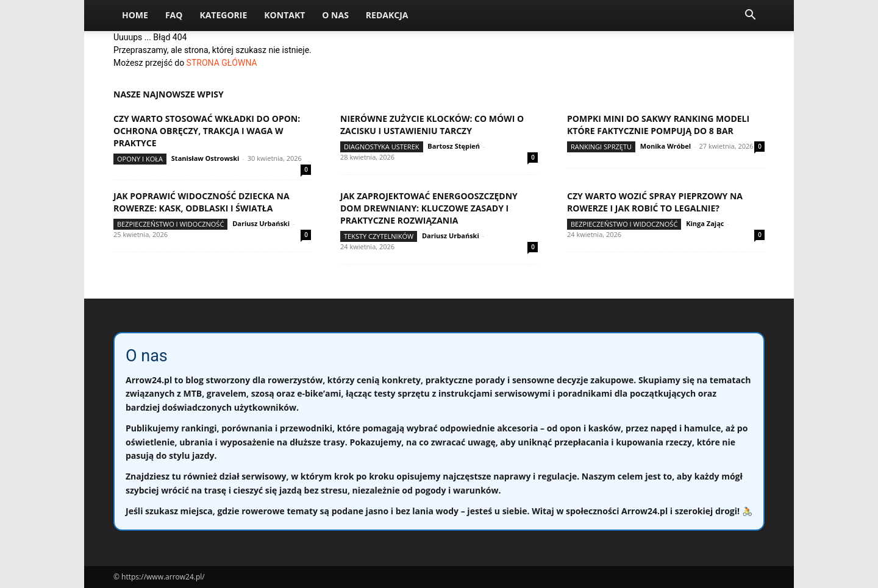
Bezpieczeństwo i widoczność (170, 224)
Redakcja (387, 15)
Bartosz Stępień (454, 146)
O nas (335, 15)
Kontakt (284, 15)
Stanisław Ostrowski (205, 158)
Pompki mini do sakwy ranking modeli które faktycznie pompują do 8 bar (658, 125)
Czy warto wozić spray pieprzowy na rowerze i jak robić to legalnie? (655, 202)
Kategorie (223, 15)
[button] (750, 16)
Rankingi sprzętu (601, 147)
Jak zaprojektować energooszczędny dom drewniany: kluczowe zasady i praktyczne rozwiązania (429, 208)
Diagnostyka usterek (382, 147)
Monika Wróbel (666, 146)
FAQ (174, 15)
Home (135, 15)
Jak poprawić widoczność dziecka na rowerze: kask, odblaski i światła (202, 202)
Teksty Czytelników (379, 236)
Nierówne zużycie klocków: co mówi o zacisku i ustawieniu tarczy (432, 125)
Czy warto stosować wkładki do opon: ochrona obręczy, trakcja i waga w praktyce (207, 131)
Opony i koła (140, 159)
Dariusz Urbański (261, 223)
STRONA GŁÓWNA (222, 63)
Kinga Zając (705, 223)
